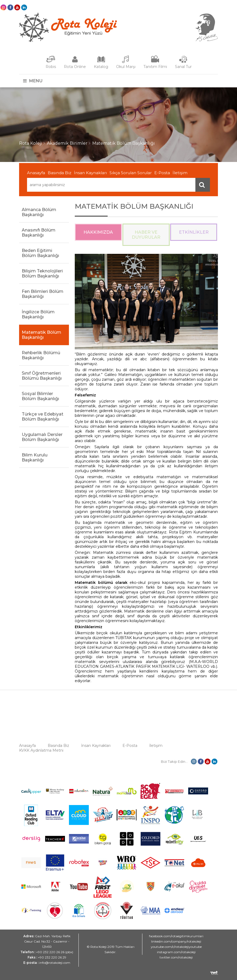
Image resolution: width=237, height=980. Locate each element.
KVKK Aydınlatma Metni (41, 750)
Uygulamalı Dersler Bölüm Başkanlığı (42, 437)
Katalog (101, 67)
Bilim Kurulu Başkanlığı (35, 457)
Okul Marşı (126, 67)
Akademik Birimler (67, 143)
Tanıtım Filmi (155, 67)
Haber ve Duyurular (146, 235)
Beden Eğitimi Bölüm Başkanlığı (40, 253)
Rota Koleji (31, 143)
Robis (51, 67)
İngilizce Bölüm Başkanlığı (38, 314)
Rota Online (75, 67)
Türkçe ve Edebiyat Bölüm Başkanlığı (43, 417)
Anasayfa (36, 173)
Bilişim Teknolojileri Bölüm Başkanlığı (42, 273)
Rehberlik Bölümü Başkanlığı (41, 355)
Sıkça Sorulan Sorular (131, 173)
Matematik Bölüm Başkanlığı (124, 143)
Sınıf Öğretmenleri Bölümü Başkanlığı (42, 376)
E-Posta (162, 173)
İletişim (180, 173)
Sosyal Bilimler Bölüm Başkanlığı (40, 396)
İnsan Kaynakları (90, 173)
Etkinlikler (194, 232)
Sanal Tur (183, 67)
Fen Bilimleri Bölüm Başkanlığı (43, 294)
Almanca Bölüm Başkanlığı (39, 212)
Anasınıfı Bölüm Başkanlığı (39, 233)
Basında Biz (60, 173)
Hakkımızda (98, 232)
